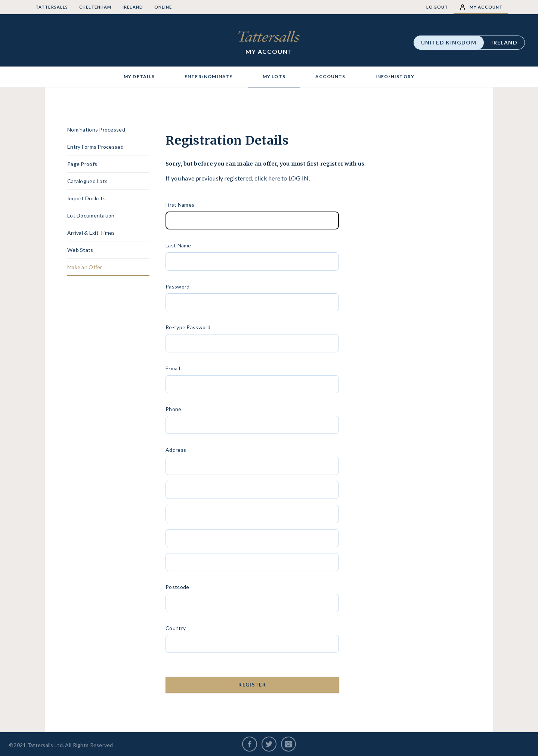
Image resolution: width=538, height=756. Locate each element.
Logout (437, 7)
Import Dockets (86, 198)
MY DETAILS (139, 76)
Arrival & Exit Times (91, 233)
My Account (481, 7)
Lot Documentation (91, 215)
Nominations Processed (96, 129)
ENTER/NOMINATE (209, 76)
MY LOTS (274, 76)
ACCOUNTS (330, 76)
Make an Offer (85, 267)
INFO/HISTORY (395, 76)
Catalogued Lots (87, 181)
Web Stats (80, 250)
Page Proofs (82, 164)
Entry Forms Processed (95, 147)
